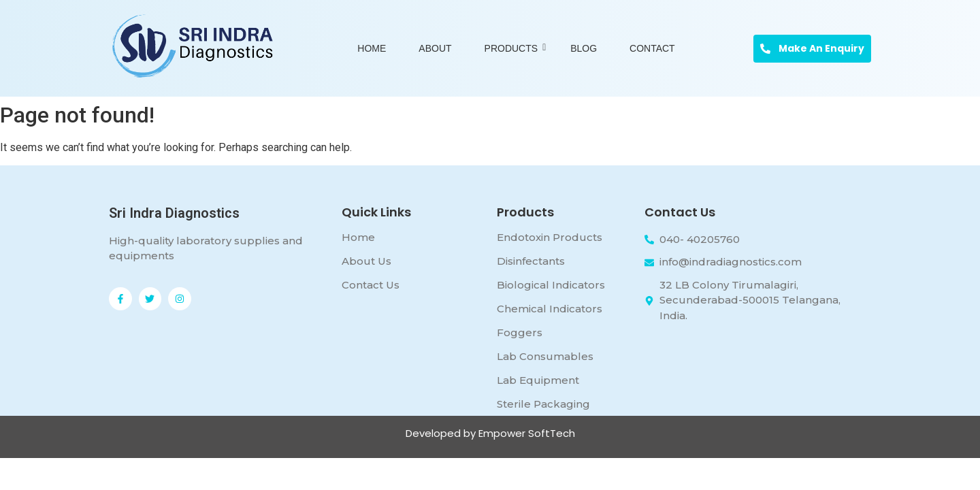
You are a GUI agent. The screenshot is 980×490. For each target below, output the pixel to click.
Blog (584, 48)
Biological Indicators (551, 285)
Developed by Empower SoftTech (490, 433)
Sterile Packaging (543, 404)
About (435, 48)
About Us (366, 261)
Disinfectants (531, 261)
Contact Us (371, 285)
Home (372, 48)
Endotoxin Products (550, 237)
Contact (652, 48)
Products (514, 48)
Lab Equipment (538, 380)
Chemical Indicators (550, 309)
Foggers (520, 332)
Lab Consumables (545, 356)
